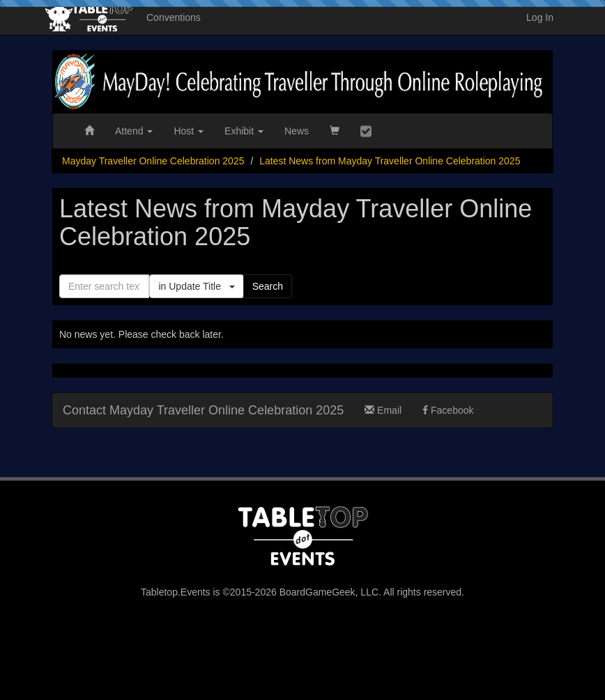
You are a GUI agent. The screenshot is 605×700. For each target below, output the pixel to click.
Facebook (448, 410)
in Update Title (196, 286)
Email (383, 410)
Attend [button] (134, 131)
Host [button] (189, 131)
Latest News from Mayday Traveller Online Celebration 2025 (390, 161)
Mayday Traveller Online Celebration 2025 (153, 161)
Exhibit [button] (244, 131)
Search (268, 286)
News (297, 131)
